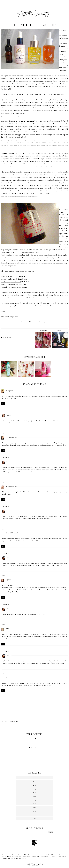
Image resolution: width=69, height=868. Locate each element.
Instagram (43, 322)
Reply (3, 404)
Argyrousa (9, 580)
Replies (7, 411)
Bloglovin (34, 322)
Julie (7, 678)
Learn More (31, 864)
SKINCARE (14, 341)
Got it (41, 864)
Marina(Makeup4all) (12, 533)
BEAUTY (8, 341)
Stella (7, 629)
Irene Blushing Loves (11, 437)
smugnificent (9, 391)
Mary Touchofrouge (11, 486)
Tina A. (9, 415)
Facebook (25, 322)
